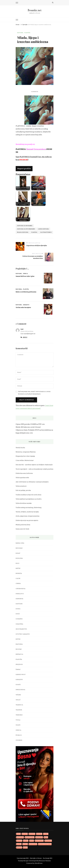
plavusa (34, 232)
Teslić (18, 700)
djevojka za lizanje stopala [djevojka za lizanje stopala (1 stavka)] (45, 844)
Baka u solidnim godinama (26, 292)
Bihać (18, 553)
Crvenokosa (21, 589)
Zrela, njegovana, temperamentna (28, 516)
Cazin (18, 578)
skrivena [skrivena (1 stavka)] (19, 841)
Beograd (19, 548)
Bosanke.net (35, 10)
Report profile (24, 169)
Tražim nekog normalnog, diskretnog (29, 508)
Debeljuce (20, 594)
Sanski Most (21, 675)
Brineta (19, 573)
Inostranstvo (21, 629)
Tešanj (18, 695)
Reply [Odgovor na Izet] (25, 337)
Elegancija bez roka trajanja (25, 456)
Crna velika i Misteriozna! (25, 460)
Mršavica (19, 654)
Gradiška (19, 624)
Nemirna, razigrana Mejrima (26, 452)
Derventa (19, 599)
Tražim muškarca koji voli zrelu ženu (28, 495)
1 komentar (35, 92)
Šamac (18, 669)
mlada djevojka (23, 232)
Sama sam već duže (22, 529)
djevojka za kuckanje (25, 226)
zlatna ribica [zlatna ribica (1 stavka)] (39, 837)
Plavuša (27, 33)
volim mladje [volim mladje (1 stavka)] (20, 837)
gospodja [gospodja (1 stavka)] (39, 834)
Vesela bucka (20, 448)
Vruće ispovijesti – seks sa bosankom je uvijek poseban (34, 469)
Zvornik (19, 740)
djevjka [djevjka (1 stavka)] (19, 844)
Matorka (19, 289)
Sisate (18, 685)
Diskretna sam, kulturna (24, 473)
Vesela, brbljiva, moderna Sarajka (27, 512)
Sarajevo (26, 305)
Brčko (18, 568)
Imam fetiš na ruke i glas (25, 276)
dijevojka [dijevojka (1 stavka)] (25, 834)
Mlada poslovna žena (23, 525)
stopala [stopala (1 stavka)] (25, 844)
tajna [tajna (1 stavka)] (46, 837)
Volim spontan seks (22, 478)
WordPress (39, 863)
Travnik (19, 710)
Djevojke (20, 33)
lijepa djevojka (43, 229)
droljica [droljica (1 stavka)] (26, 841)
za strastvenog (46, 232)
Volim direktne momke (24, 503)
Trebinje (19, 715)
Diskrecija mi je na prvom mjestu (27, 520)
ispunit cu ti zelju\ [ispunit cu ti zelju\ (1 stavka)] (30, 837)
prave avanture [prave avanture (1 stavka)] (39, 841)
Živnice (19, 735)
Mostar (19, 649)
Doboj (18, 609)
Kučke (18, 639)
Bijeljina (19, 558)
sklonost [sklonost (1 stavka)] (19, 847)
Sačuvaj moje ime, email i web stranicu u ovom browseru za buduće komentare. (34, 393)
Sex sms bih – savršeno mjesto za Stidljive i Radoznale (34, 465)
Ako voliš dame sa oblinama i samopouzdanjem (32, 482)
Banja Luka (20, 543)
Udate (18, 725)
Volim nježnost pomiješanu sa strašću (29, 499)
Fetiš (18, 614)
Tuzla (18, 720)
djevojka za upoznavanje (26, 229)
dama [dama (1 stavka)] (25, 847)
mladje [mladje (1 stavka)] (46, 834)
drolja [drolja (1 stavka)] (32, 841)
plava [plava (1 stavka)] (19, 834)
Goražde (19, 619)
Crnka (18, 584)
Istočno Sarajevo (23, 634)
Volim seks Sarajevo (23, 307)
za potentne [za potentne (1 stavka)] (48, 841)
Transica (19, 705)
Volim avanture (21, 486)
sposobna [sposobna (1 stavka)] (32, 834)
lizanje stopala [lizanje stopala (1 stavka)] (33, 844)
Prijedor (19, 664)
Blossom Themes (45, 861)
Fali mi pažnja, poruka (23, 490)
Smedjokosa (20, 690)
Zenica (25, 274)
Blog (18, 563)
